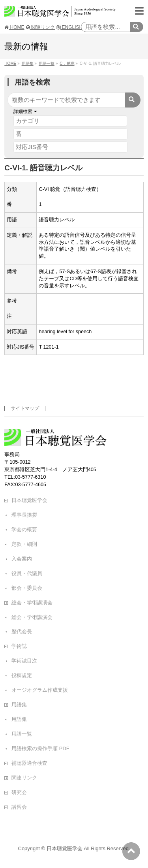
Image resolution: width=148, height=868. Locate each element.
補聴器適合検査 (29, 763)
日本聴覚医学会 (29, 500)
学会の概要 (24, 529)
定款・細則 (24, 544)
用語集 (19, 705)
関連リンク (40, 27)
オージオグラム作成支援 (40, 690)
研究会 (19, 792)
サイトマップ (25, 408)
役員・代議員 (27, 573)
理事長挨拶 (24, 515)
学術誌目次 (24, 661)
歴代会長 (22, 631)
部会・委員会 (27, 588)
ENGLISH (69, 27)
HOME (14, 27)
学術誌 (19, 646)
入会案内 (22, 559)
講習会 (19, 807)
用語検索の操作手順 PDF (40, 748)
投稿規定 (22, 675)
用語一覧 (22, 734)
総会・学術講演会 (32, 603)
